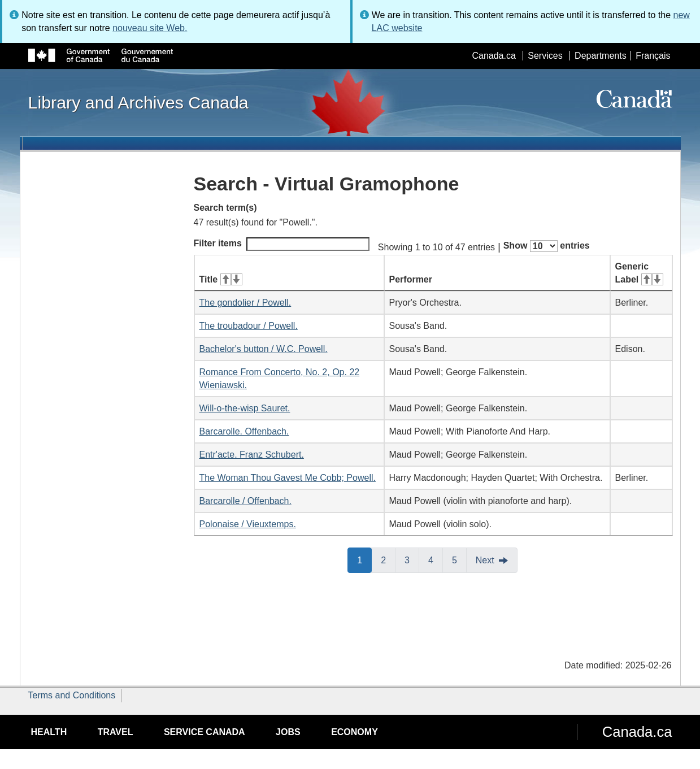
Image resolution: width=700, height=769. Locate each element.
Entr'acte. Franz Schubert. (252, 455)
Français (653, 56)
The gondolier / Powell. (245, 303)
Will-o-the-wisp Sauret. (245, 408)
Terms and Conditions (72, 695)
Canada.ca (494, 56)
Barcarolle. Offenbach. (244, 431)
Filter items (282, 244)
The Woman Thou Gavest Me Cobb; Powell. (288, 478)
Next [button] (485, 560)
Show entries (547, 246)
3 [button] (412, 559)
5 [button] (459, 559)
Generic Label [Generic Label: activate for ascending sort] (639, 273)
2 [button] (388, 559)
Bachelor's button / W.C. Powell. (264, 349)
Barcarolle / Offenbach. (245, 501)
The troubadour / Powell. (249, 326)
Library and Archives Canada (138, 102)
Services (545, 56)
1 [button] (364, 559)
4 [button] (436, 559)
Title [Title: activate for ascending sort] (221, 279)
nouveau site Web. (150, 28)
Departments (601, 56)
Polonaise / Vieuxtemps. (248, 524)
